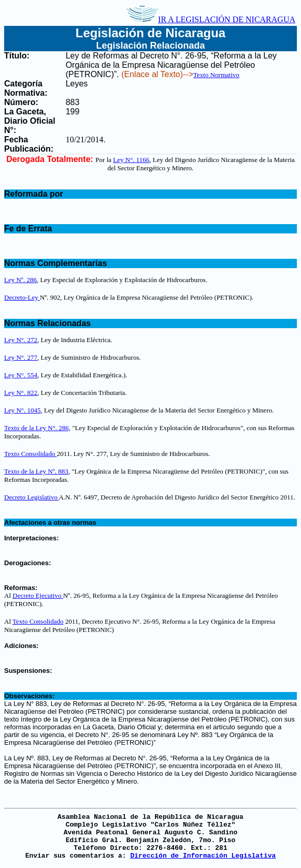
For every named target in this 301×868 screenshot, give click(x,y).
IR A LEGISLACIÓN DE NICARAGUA (211, 19)
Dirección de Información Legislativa (203, 856)
